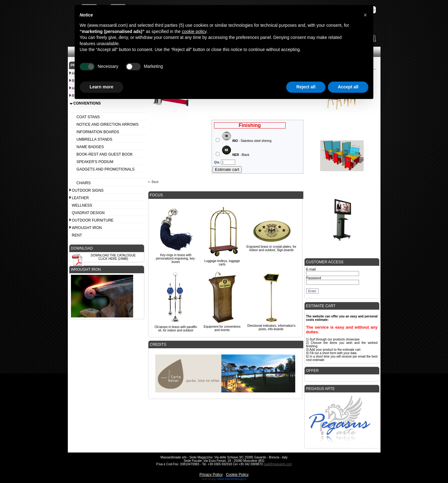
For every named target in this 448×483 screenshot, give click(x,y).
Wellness (82, 205)
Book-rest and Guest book (105, 154)
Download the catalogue (113, 255)
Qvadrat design (88, 213)
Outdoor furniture (93, 220)
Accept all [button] (348, 87)
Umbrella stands (94, 139)
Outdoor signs (88, 190)
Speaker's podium (95, 162)
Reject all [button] (306, 87)
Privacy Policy (211, 475)
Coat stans (88, 117)
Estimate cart (227, 169)
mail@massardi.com (278, 464)
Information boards (98, 132)
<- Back (153, 182)
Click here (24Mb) (113, 259)
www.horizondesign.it (232, 479)
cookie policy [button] (194, 31)
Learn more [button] (101, 87)
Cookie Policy (237, 475)
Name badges (90, 147)
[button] (365, 15)
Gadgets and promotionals (106, 169)
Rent (77, 235)
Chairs (84, 183)
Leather (80, 198)
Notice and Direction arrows (107, 124)
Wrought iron (87, 228)
